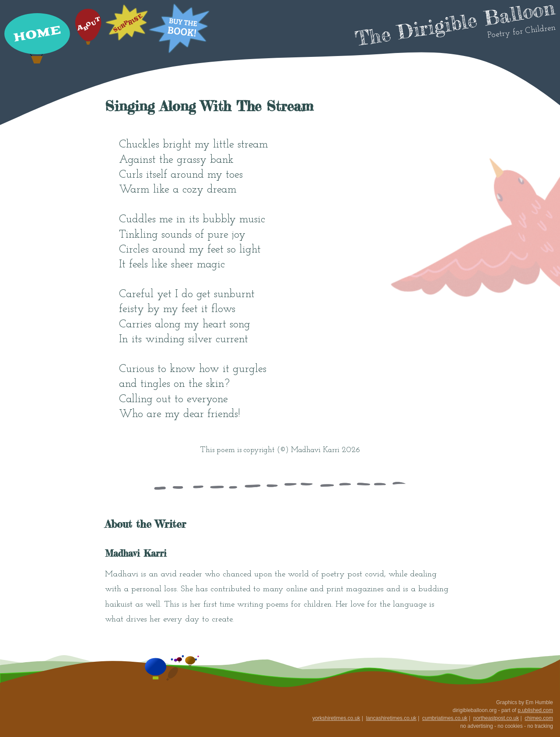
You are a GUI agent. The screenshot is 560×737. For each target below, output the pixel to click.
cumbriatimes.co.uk (445, 718)
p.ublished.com (535, 710)
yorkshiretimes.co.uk (336, 718)
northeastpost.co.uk (496, 718)
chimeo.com (539, 718)
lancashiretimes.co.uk (391, 718)
